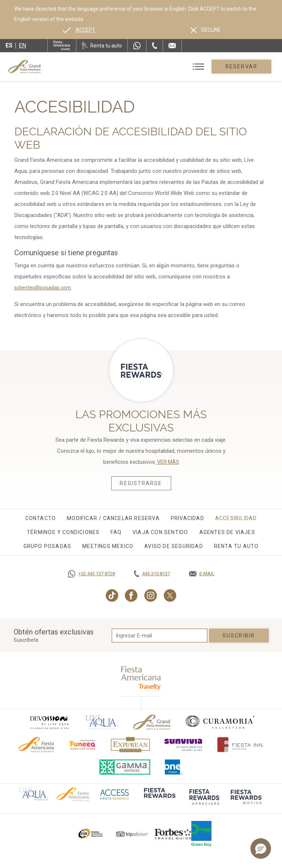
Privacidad (187, 518)
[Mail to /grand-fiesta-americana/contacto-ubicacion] (172, 46)
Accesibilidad (236, 518)
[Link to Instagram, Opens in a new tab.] (151, 595)
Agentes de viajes (227, 532)
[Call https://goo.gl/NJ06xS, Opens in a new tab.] (91, 574)
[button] (261, 849)
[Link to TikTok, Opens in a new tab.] (112, 595)
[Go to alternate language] (79, 30)
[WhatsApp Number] (137, 46)
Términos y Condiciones (63, 532)
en (22, 45)
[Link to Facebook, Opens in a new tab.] (131, 595)
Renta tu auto (236, 546)
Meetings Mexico (108, 546)
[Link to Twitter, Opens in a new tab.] (170, 595)
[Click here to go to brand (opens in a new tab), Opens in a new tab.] (49, 722)
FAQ (116, 532)
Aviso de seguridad (174, 546)
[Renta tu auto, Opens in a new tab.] (102, 46)
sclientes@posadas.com (43, 288)
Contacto (41, 518)
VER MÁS (168, 462)
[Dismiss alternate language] (206, 30)
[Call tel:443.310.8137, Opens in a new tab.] (152, 574)
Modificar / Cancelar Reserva (113, 518)
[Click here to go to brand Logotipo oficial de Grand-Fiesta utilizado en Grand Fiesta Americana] (152, 722)
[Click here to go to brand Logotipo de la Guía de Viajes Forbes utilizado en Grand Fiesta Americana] (173, 834)
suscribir (239, 636)
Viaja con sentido (160, 532)
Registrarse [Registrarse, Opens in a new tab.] (141, 483)
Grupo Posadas (48, 546)
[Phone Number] (155, 46)
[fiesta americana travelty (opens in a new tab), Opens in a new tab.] (141, 678)
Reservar (241, 67)
